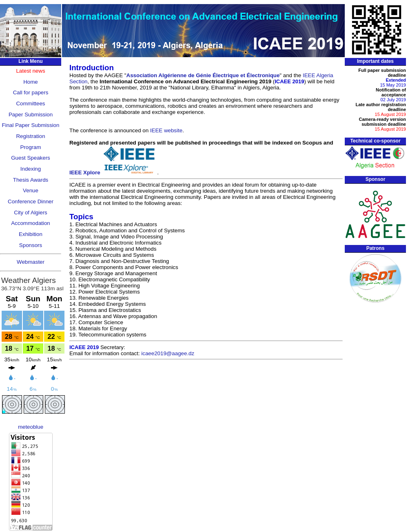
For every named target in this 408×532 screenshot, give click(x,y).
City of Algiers (30, 213)
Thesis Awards (31, 180)
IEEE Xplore (113, 173)
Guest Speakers (31, 158)
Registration (30, 136)
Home (31, 82)
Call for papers (31, 92)
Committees (30, 104)
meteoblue (31, 427)
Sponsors (31, 245)
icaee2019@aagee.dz (168, 353)
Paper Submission (31, 115)
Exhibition (31, 234)
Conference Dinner (31, 201)
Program (30, 147)
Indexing (31, 169)
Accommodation (31, 223)
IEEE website (166, 130)
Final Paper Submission (31, 125)
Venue (31, 190)
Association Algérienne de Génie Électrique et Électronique (203, 75)
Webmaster (31, 262)
